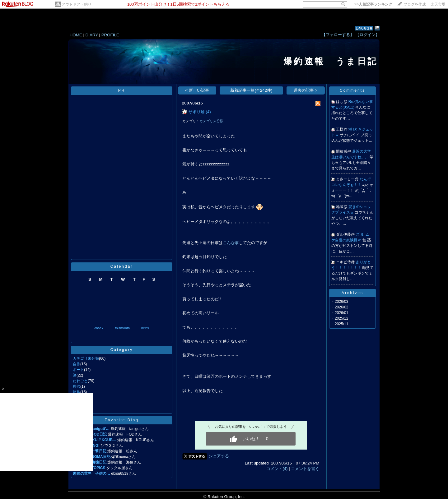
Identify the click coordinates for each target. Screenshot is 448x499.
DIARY (92, 35)
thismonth (122, 328)
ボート (78, 370)
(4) (208, 112)
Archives (352, 293)
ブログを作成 (415, 4)
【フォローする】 (338, 35)
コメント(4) (277, 469)
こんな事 (231, 243)
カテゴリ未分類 (86, 358)
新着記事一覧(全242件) (251, 90)
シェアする (219, 456)
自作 (77, 364)
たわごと (80, 381)
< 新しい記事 (197, 90)
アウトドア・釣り (77, 4)
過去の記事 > (306, 90)
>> (373, 4)
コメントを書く (305, 469)
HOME (76, 35)
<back (99, 328)
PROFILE (110, 35)
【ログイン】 (367, 35)
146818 (364, 28)
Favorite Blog (122, 420)
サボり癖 (197, 112)
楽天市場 (438, 4)
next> (145, 328)
